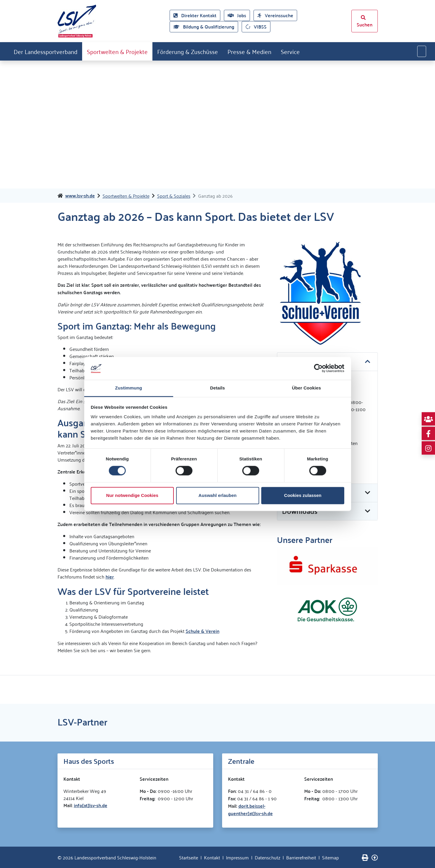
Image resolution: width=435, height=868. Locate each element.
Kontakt (212, 857)
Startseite (189, 857)
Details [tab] (218, 388)
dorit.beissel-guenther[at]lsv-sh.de (250, 810)
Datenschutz (267, 857)
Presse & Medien (249, 51)
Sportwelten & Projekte (117, 51)
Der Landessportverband (46, 51)
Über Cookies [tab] (307, 388)
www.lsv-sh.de (80, 196)
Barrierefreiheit (301, 857)
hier (110, 577)
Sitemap (330, 857)
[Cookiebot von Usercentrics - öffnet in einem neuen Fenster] (318, 368)
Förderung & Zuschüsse (188, 51)
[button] (327, 511)
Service (290, 51)
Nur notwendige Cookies (132, 495)
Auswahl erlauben (217, 495)
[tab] (327, 511)
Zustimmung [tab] (129, 388)
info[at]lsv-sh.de (91, 805)
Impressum (237, 857)
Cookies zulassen (303, 495)
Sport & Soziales (174, 196)
